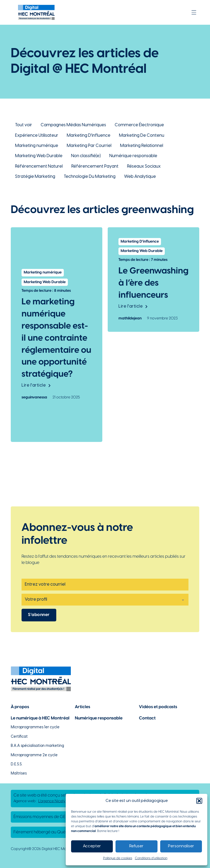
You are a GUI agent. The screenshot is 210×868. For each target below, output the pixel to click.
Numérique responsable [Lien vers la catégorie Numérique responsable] (133, 156)
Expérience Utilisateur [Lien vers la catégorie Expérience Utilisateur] (37, 136)
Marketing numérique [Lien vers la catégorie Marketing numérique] (37, 146)
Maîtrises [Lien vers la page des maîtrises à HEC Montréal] (19, 774)
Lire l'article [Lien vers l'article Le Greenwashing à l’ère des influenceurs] (133, 306)
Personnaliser (181, 846)
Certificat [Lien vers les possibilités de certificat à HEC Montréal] (19, 737)
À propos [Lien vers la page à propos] (20, 707)
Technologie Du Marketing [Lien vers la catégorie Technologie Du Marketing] (90, 177)
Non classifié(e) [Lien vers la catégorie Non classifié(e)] (86, 156)
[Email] (105, 585)
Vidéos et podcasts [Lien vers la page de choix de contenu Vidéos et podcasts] (158, 707)
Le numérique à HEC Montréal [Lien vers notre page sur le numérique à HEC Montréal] (40, 718)
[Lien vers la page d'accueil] (36, 12)
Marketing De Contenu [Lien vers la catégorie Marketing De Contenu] (142, 136)
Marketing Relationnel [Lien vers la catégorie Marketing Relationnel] (142, 146)
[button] (199, 801)
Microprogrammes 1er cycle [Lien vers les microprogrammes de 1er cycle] (35, 727)
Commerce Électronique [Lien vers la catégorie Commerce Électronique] (139, 125)
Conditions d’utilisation (151, 858)
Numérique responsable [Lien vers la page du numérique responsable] (99, 718)
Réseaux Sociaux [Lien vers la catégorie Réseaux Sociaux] (144, 166)
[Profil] (105, 600)
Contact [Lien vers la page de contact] (147, 718)
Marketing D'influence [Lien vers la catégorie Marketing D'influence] (89, 136)
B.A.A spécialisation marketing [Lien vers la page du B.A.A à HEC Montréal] (37, 746)
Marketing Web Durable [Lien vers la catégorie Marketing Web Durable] (39, 156)
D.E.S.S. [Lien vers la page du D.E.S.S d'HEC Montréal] (17, 764)
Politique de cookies (118, 858)
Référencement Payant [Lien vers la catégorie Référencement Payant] (95, 166)
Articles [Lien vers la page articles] (83, 707)
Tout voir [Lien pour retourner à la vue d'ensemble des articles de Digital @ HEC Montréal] (24, 125)
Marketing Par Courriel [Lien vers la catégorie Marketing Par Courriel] (89, 146)
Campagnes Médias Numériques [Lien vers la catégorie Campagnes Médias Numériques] (73, 125)
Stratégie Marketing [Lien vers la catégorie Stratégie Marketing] (35, 177)
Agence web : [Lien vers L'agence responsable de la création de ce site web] (39, 801)
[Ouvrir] (194, 12)
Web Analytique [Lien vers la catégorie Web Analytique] (140, 177)
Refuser (136, 846)
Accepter (92, 846)
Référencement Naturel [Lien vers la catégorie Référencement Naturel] (39, 166)
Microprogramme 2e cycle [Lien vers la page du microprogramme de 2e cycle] (34, 755)
